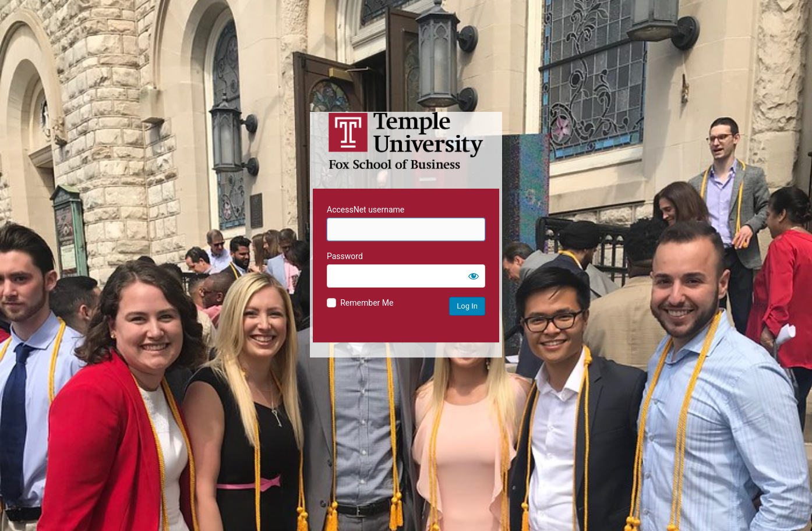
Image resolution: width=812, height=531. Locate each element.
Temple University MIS (406, 141)
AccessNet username (366, 210)
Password (345, 256)
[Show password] (474, 276)
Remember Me (367, 303)
